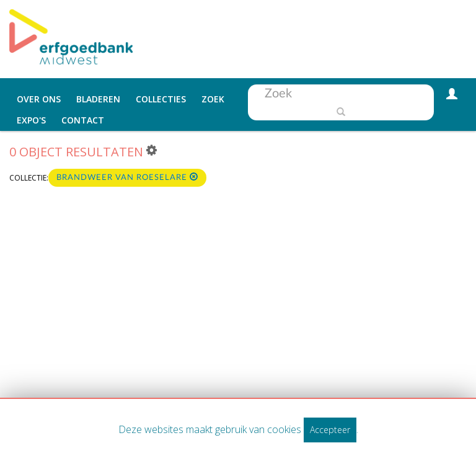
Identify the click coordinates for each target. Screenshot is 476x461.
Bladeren (98, 99)
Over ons (39, 99)
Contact (83, 120)
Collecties (161, 99)
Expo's (31, 120)
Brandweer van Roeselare (127, 177)
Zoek (213, 99)
